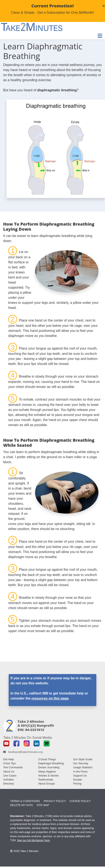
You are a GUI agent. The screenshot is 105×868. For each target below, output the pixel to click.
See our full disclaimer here (33, 840)
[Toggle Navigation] (100, 36)
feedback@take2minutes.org (25, 752)
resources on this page (50, 698)
